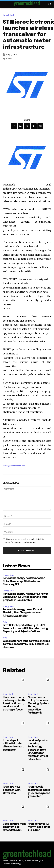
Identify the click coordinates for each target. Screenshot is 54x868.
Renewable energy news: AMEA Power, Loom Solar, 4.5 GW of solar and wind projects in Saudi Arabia (26, 597)
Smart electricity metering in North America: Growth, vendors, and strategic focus (14, 704)
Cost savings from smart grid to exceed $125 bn (14, 827)
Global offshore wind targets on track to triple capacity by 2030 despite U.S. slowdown (26, 644)
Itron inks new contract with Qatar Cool (12, 790)
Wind (5, 638)
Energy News (9, 575)
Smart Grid (9, 15)
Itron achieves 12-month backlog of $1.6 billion (39, 827)
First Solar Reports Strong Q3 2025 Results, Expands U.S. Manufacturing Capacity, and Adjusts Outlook (25, 628)
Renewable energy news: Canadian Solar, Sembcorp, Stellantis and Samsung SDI (24, 581)
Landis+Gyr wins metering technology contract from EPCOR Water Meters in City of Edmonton (38, 750)
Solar (5, 622)
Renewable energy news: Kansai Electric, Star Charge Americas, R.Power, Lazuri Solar (22, 613)
